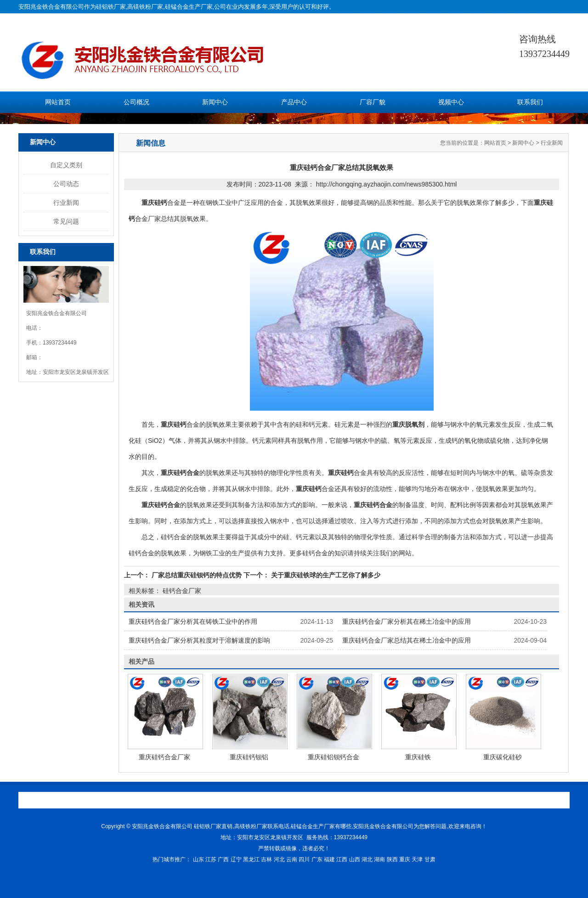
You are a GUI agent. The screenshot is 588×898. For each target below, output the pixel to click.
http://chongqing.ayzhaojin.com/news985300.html (387, 184)
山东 (198, 859)
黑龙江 (251, 859)
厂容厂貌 (373, 102)
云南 (292, 859)
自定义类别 (66, 165)
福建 (329, 859)
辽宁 (236, 859)
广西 (223, 859)
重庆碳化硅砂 (503, 757)
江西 (342, 859)
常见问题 (66, 221)
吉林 (266, 859)
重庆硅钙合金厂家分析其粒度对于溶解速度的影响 (199, 640)
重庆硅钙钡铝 (249, 757)
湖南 (379, 859)
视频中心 (451, 102)
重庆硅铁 (418, 757)
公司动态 (66, 184)
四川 (304, 859)
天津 (417, 859)
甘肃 (430, 859)
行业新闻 (66, 203)
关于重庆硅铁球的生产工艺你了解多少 (325, 575)
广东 (317, 859)
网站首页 (58, 102)
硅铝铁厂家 (111, 7)
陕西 (392, 859)
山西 (355, 859)
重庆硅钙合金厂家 (164, 757)
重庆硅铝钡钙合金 (334, 757)
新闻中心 (215, 102)
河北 (279, 859)
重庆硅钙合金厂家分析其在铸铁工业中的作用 (193, 621)
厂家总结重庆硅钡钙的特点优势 (197, 575)
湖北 (367, 859)
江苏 (211, 859)
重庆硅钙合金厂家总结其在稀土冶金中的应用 (407, 640)
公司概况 (136, 102)
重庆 (405, 859)
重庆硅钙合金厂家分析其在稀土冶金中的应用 (407, 621)
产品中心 (294, 102)
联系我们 (530, 102)
